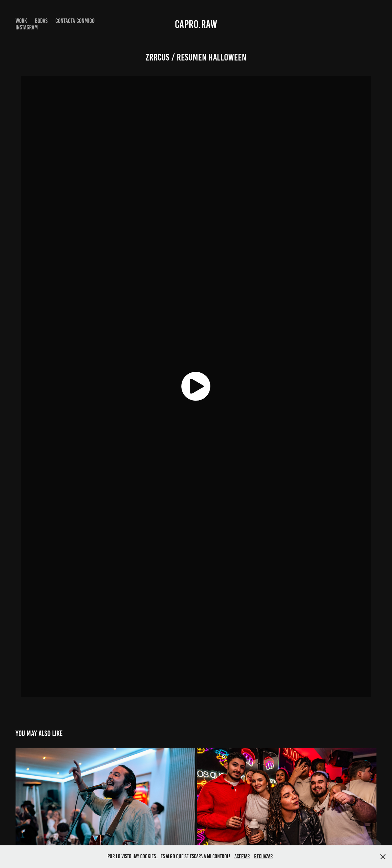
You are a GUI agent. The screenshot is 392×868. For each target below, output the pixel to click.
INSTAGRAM (27, 27)
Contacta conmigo (75, 21)
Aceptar (242, 856)
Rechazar (263, 856)
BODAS (41, 21)
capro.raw (196, 24)
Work (21, 21)
